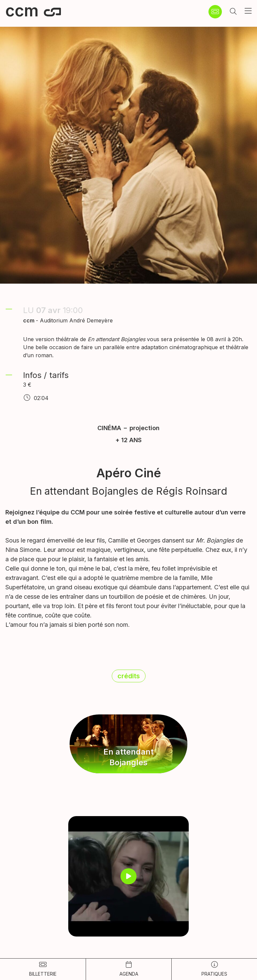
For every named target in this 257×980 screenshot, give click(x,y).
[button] (233, 12)
